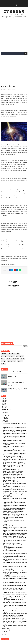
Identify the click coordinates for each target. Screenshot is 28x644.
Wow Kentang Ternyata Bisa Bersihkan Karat (14, 455)
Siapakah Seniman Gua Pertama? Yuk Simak (14, 432)
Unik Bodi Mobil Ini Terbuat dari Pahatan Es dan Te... (15, 593)
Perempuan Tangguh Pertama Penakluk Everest (15, 571)
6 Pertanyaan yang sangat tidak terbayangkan (14, 501)
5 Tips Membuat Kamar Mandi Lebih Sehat (13, 462)
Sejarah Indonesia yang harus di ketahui (11, 372)
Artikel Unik (11, 354)
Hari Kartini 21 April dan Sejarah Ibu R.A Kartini (14, 516)
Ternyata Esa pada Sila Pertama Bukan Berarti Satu (15, 572)
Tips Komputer (11, 361)
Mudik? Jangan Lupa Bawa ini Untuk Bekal (13, 465)
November (6, 411)
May (5, 420)
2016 (3, 408)
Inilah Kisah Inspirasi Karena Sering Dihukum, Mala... (15, 527)
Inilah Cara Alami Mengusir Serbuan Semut (13, 471)
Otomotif (12, 356)
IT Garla (14, 11)
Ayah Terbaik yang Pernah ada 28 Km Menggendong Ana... (12, 569)
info (17, 89)
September (6, 414)
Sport (22, 359)
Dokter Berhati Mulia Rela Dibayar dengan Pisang (15, 555)
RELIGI (3, 359)
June (5, 419)
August (5, 416)
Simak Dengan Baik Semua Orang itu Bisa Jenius (15, 577)
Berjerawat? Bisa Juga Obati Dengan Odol (13, 474)
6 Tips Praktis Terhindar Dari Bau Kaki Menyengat (15, 483)
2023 (3, 402)
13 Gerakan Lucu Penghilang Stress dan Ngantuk (15, 449)
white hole (16, 110)
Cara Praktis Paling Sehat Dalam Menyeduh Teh (14, 488)
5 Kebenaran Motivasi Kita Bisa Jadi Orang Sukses (15, 554)
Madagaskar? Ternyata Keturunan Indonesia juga (15, 430)
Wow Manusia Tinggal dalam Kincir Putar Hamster (15, 620)
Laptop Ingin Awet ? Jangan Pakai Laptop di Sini (14, 453)
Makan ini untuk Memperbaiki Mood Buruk (13, 458)
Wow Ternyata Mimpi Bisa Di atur (11, 476)
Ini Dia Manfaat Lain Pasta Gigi (10, 479)
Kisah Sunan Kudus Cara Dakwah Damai (13, 526)
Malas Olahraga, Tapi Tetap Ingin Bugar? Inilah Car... (15, 487)
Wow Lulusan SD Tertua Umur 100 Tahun (13, 513)
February (6, 630)
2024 (3, 400)
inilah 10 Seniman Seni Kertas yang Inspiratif (14, 529)
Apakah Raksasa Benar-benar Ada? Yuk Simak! (14, 436)
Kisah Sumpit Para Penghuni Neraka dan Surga (14, 535)
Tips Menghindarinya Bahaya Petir (11, 482)
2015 (3, 633)
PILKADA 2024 (20, 356)
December (6, 409)
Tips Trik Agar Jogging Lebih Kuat (11, 470)
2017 (3, 406)
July (5, 417)
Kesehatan (4, 356)
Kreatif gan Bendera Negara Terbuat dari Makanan (15, 614)
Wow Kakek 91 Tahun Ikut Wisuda (11, 565)
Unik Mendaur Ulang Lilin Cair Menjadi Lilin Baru (14, 581)
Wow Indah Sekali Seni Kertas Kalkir (11, 543)
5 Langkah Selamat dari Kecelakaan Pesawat (14, 490)
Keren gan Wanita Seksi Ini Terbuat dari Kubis (14, 618)
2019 (3, 403)
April (5, 422)
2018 (3, 405)
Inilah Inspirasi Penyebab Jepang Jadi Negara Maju (15, 514)
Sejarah (9, 359)
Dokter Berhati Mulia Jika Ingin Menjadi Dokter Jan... (15, 552)
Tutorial (20, 361)
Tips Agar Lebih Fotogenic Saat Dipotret (12, 485)
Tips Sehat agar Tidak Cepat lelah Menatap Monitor (15, 464)
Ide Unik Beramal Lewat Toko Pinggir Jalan (13, 588)
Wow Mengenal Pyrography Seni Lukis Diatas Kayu (15, 621)
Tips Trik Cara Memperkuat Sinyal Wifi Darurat (14, 477)
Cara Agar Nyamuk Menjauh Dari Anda (12, 456)
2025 (3, 399)
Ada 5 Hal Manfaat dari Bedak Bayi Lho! (12, 473)
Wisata (3, 364)
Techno (3, 361)
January (5, 632)
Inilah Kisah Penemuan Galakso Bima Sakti (13, 426)
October (5, 413)
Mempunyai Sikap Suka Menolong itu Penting (14, 536)
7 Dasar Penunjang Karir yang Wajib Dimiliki (13, 510)
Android (4, 354)
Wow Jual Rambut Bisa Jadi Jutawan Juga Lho (14, 508)
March (5, 628)
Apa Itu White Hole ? (8, 497)
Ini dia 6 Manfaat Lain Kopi (9, 480)
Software (16, 359)
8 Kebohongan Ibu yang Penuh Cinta (12, 550)
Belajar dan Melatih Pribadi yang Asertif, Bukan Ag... (15, 533)
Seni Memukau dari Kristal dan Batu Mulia (13, 615)
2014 (3, 635)
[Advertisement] (14, 35)
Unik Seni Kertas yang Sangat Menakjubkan (13, 511)
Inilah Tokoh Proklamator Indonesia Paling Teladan (15, 567)
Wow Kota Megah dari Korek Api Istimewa (13, 617)
